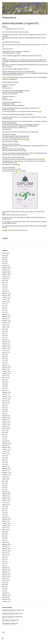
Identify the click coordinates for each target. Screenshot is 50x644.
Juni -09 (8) (5, 262)
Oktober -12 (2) (6, 344)
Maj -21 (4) (5, 561)
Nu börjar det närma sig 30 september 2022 (12, 614)
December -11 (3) (6, 323)
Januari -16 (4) (6, 426)
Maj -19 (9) (5, 511)
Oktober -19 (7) (6, 521)
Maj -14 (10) (5, 384)
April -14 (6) (5, 382)
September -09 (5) (6, 268)
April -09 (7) (5, 257)
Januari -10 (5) (6, 276)
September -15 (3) (6, 418)
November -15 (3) (6, 422)
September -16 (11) (7, 443)
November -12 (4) (6, 346)
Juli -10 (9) (5, 289)
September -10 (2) (6, 293)
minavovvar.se (9, 18)
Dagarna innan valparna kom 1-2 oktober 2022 (13, 611)
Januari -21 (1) (6, 553)
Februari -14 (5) (6, 378)
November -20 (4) (6, 549)
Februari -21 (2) (6, 555)
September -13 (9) (6, 367)
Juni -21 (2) (5, 563)
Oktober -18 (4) (6, 496)
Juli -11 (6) (5, 312)
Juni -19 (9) (5, 513)
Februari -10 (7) (6, 278)
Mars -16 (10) (5, 430)
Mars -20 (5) (5, 532)
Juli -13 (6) (5, 363)
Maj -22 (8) (5, 587)
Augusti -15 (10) (6, 416)
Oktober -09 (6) (6, 270)
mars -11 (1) (5, 304)
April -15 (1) (5, 407)
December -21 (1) (6, 576)
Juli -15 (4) (5, 414)
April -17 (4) (5, 458)
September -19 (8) (6, 519)
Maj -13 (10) (5, 359)
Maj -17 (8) (5, 460)
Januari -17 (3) (6, 452)
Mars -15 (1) (5, 405)
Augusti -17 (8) (6, 466)
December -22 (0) (6, 601)
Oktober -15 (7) (6, 420)
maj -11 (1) (5, 308)
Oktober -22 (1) (6, 597)
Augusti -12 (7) (6, 340)
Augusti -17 (5, 27)
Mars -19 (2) (5, 506)
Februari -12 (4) (6, 327)
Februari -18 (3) (6, 479)
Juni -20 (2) (5, 538)
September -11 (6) (6, 316)
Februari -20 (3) (6, 530)
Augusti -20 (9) (6, 542)
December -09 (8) (6, 274)
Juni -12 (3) (5, 335)
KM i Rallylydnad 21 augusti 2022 (10, 624)
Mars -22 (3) (5, 582)
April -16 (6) (5, 433)
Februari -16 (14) (6, 428)
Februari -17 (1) (6, 454)
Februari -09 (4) (6, 253)
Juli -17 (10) (5, 464)
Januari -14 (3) (6, 376)
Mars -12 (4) (5, 329)
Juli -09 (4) (5, 264)
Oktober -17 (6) (6, 471)
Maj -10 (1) (5, 285)
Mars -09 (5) (5, 255)
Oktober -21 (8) (6, 572)
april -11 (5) (5, 306)
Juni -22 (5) (5, 589)
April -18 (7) (5, 483)
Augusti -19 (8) (6, 517)
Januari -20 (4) (6, 528)
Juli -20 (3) (5, 540)
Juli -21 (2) (5, 566)
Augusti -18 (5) (6, 492)
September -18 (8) (6, 494)
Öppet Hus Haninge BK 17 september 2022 (12, 617)
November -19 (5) (6, 523)
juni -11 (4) (5, 310)
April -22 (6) (5, 585)
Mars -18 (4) (5, 481)
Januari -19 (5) (6, 502)
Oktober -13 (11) (6, 369)
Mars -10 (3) (5, 281)
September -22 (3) (6, 595)
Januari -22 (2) (6, 578)
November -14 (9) (6, 397)
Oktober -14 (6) (6, 395)
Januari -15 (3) (6, 401)
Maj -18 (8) (5, 485)
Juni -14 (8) (5, 386)
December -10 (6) (6, 297)
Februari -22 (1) (6, 580)
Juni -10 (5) (5, 287)
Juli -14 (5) (5, 388)
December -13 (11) (7, 373)
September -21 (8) (6, 570)
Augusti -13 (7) (6, 365)
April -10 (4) (5, 283)
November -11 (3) (6, 321)
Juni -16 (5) (5, 437)
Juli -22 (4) (5, 591)
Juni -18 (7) (5, 487)
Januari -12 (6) (6, 325)
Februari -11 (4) (6, 302)
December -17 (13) (7, 475)
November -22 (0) (6, 599)
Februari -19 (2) (6, 504)
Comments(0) (5, 238)
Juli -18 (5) (5, 490)
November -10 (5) (6, 295)
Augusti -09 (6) (6, 266)
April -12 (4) (5, 331)
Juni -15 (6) (5, 411)
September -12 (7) (6, 342)
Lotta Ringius (9, 29)
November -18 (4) (6, 498)
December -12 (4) (6, 348)
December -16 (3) (6, 449)
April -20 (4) (5, 534)
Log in (4, 632)
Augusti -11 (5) (6, 314)
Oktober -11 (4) (6, 319)
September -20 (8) (6, 544)
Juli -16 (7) (5, 439)
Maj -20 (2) (5, 536)
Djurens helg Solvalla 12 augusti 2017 (21, 23)
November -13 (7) (6, 371)
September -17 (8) (6, 468)
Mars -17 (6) (5, 456)
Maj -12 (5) (5, 333)
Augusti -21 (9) (6, 568)
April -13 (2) (5, 357)
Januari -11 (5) (6, 300)
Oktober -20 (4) (6, 547)
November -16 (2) (6, 447)
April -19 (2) (5, 509)
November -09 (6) (6, 272)
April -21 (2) (5, 559)
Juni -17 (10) (5, 462)
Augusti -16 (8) (6, 441)
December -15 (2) (6, 424)
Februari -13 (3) (6, 352)
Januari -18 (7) (6, 477)
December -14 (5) (6, 399)
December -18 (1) (6, 500)
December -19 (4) (6, 525)
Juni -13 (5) (5, 361)
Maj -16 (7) (5, 435)
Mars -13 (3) (5, 354)
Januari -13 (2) (6, 350)
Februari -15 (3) (6, 403)
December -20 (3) (6, 551)
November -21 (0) (6, 574)
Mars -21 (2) (5, 557)
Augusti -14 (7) (6, 390)
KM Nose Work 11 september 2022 (10, 621)
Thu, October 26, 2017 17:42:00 (18, 29)
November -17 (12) (7, 473)
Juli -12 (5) (5, 338)
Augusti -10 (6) (6, 291)
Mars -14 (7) (5, 380)
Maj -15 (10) (5, 409)
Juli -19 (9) (5, 515)
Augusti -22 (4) (6, 593)
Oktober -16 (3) (6, 445)
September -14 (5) (6, 392)
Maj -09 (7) (5, 259)
